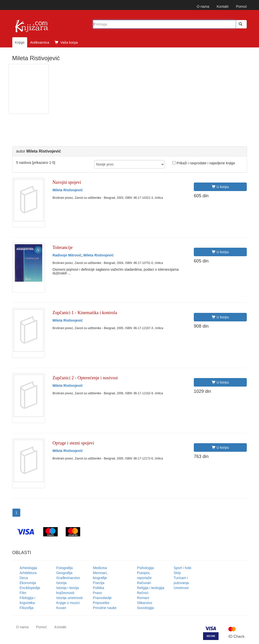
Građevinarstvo (68, 578)
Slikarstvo (145, 603)
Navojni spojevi (67, 182)
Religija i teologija (151, 588)
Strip (177, 573)
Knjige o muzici (68, 603)
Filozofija (27, 608)
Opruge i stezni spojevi (73, 443)
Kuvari (61, 608)
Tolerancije (63, 247)
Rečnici (143, 593)
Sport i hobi (182, 568)
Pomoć (242, 6)
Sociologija (146, 608)
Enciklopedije (30, 588)
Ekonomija (28, 583)
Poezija (99, 583)
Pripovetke (101, 603)
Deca (24, 578)
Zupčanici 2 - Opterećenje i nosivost (85, 378)
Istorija (61, 583)
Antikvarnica (39, 42)
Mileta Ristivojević (68, 190)
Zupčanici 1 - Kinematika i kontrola (85, 313)
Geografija (64, 573)
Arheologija (28, 568)
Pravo (98, 593)
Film (23, 593)
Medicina (100, 568)
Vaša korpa (66, 42)
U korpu (220, 187)
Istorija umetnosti (69, 598)
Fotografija (64, 568)
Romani (143, 598)
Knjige (20, 42)
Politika (99, 588)
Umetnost (181, 588)
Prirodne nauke (105, 608)
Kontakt (222, 6)
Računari (144, 583)
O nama (203, 6)
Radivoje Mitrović (67, 255)
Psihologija (146, 568)
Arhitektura (28, 573)
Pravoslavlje (102, 598)
